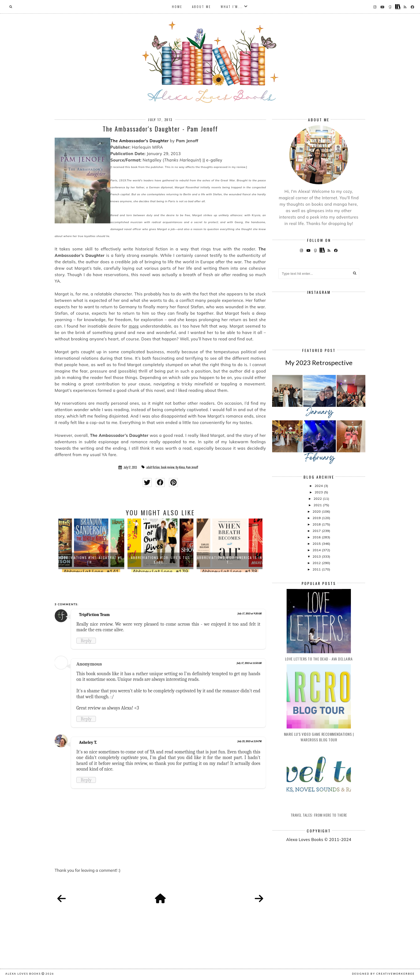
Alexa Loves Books (23, 974)
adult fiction (153, 467)
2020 (317, 511)
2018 (317, 524)
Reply (86, 641)
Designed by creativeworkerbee (383, 974)
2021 (318, 505)
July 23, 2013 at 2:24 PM (250, 741)
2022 (318, 499)
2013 (317, 556)
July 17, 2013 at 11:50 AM (249, 663)
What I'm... (232, 7)
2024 (319, 486)
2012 (317, 563)
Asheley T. (88, 742)
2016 (317, 537)
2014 (317, 550)
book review (168, 467)
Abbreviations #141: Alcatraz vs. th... (91, 560)
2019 (317, 518)
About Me (202, 7)
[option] (91, 545)
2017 (317, 531)
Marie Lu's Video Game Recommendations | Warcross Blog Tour (319, 737)
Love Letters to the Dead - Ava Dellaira (319, 659)
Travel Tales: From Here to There (319, 815)
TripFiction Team (94, 615)
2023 (319, 492)
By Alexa (180, 467)
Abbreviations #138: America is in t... (230, 560)
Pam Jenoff (192, 467)
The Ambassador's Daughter (140, 141)
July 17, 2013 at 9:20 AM (250, 614)
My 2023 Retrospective (319, 363)
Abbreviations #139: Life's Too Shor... (160, 560)
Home (177, 7)
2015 (317, 544)
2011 (317, 569)
